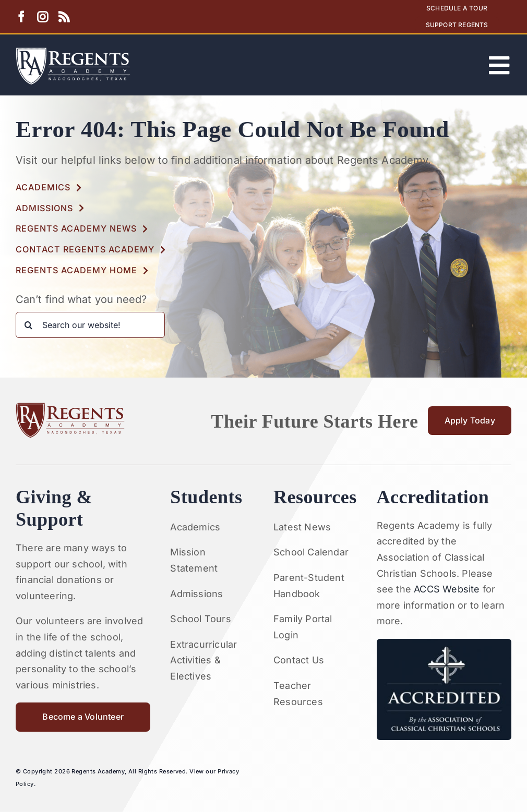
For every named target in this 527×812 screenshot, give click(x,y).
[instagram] (43, 17)
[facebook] (21, 17)
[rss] (64, 17)
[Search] (29, 325)
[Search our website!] (90, 325)
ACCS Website (447, 589)
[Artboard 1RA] (73, 52)
